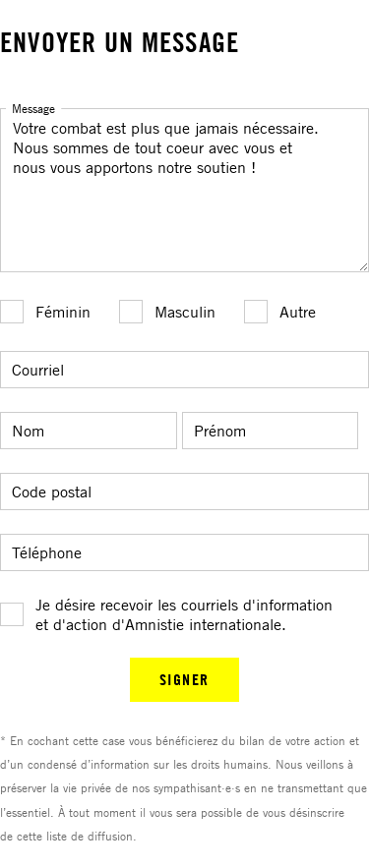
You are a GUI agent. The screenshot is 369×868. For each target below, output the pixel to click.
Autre (298, 312)
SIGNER (184, 679)
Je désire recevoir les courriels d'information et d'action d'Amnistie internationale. (184, 614)
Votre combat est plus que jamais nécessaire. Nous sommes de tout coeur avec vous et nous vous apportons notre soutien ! (184, 190)
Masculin (185, 312)
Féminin (63, 312)
